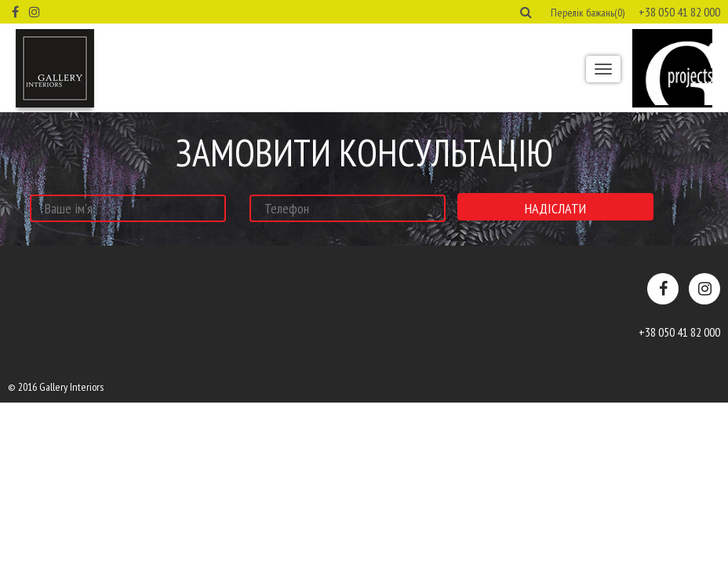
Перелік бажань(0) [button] (588, 13)
